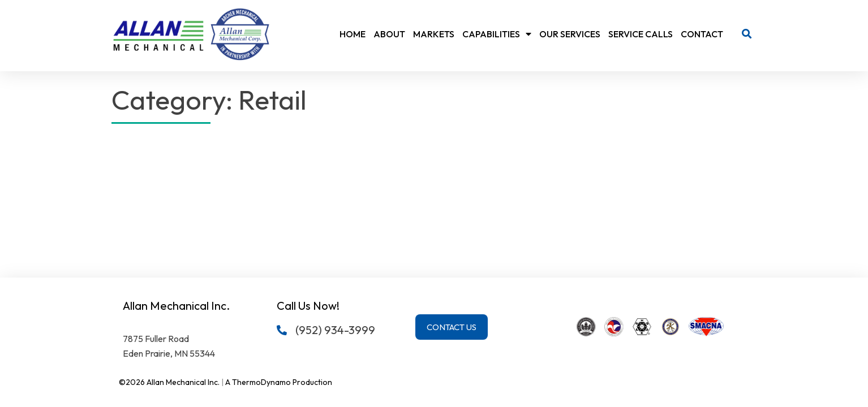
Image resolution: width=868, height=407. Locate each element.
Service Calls (641, 34)
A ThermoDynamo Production (279, 382)
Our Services (570, 34)
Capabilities (497, 34)
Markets (434, 34)
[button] (747, 34)
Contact (702, 34)
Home (353, 34)
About (389, 34)
